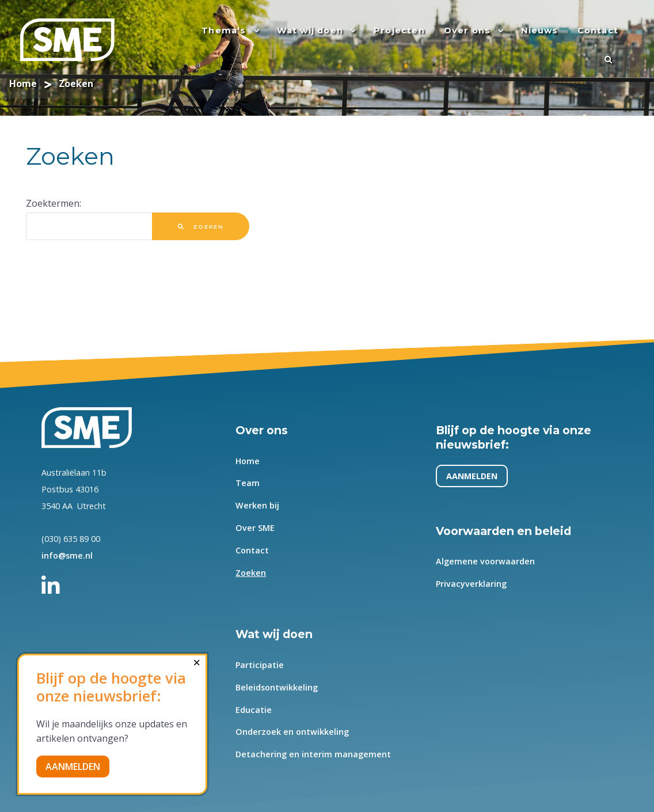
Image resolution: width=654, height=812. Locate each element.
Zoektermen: (54, 203)
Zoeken (201, 227)
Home (248, 461)
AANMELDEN (472, 476)
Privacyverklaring (471, 584)
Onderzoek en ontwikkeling (292, 732)
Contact (252, 550)
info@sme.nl (67, 555)
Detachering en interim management (313, 755)
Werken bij (257, 506)
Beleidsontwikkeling (277, 687)
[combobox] (90, 226)
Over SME (255, 528)
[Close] (197, 663)
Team (248, 483)
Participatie (260, 665)
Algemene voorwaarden (485, 562)
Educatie (254, 710)
